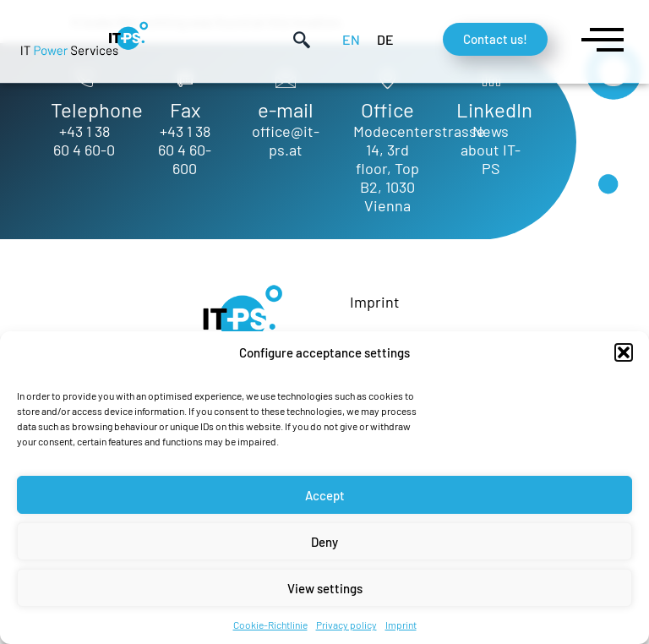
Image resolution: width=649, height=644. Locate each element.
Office (387, 109)
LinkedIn (494, 109)
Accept (325, 495)
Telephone (97, 109)
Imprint (401, 625)
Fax (185, 109)
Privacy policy (346, 625)
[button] (624, 352)
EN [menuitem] (351, 39)
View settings (325, 588)
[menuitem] (351, 39)
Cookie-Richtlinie (270, 625)
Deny (324, 542)
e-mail (286, 109)
